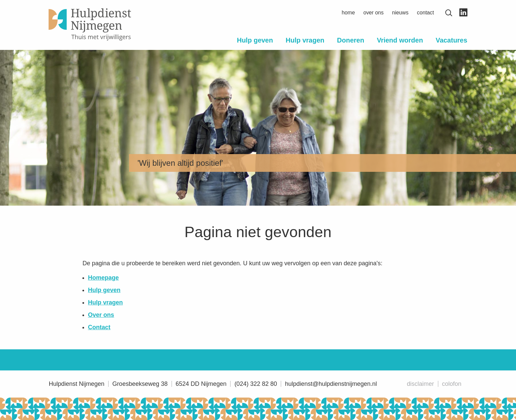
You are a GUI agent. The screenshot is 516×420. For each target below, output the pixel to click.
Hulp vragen (305, 40)
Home (348, 13)
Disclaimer (420, 384)
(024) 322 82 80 (256, 384)
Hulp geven (255, 40)
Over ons (373, 13)
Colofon (452, 384)
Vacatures (451, 40)
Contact (425, 13)
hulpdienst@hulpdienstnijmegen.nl (331, 384)
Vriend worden (400, 40)
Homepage (104, 278)
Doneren (351, 40)
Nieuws (400, 13)
